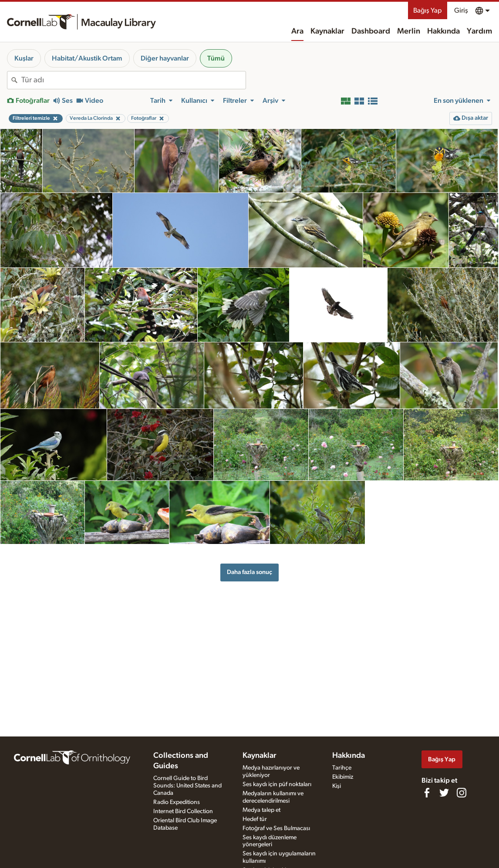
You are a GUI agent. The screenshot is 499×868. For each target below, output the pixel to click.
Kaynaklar (327, 31)
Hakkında (443, 31)
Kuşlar (24, 58)
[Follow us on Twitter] (444, 793)
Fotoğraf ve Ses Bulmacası (276, 828)
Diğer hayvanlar (165, 58)
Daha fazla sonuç (249, 572)
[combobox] (133, 80)
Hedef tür (255, 819)
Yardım (479, 31)
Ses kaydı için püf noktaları (277, 784)
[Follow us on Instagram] (462, 793)
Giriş (461, 10)
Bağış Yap (428, 10)
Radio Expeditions (177, 802)
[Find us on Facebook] (427, 793)
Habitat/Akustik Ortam (87, 58)
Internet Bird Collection (183, 811)
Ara (297, 31)
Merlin (409, 31)
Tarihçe (342, 768)
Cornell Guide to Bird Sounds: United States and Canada (187, 786)
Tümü (216, 58)
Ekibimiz (343, 777)
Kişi (337, 786)
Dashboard (371, 31)
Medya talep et (261, 810)
